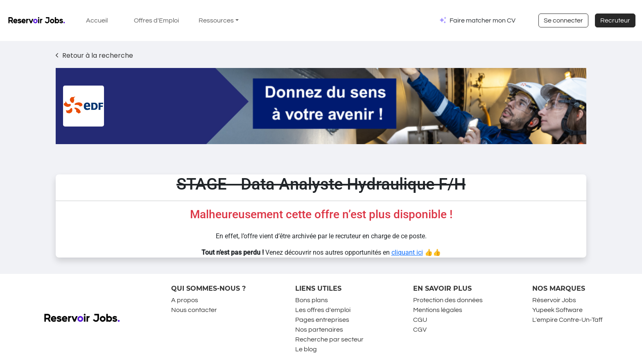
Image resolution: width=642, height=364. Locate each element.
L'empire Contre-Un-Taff (567, 320)
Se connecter (563, 20)
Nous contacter (194, 310)
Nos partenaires (319, 330)
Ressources (216, 20)
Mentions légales (438, 310)
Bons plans (312, 300)
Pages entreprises (322, 320)
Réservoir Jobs (554, 300)
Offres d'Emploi (156, 20)
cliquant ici (407, 252)
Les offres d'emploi (323, 310)
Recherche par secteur (329, 339)
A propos (185, 300)
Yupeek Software (557, 310)
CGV (420, 330)
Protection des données (448, 300)
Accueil (97, 20)
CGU (420, 320)
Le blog (306, 349)
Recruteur (615, 20)
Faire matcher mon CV (483, 20)
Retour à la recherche (94, 55)
